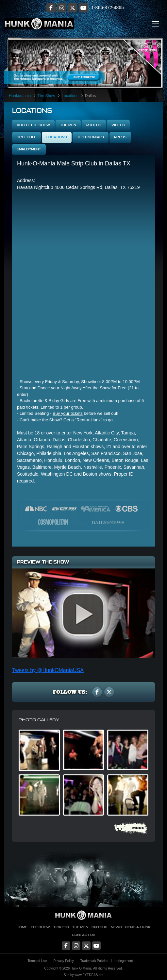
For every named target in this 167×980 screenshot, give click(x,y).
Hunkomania (20, 96)
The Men (68, 125)
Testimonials (91, 137)
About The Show (33, 125)
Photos (94, 125)
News (116, 927)
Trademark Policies (94, 961)
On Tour (100, 927)
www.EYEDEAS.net (89, 975)
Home (22, 927)
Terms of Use (37, 961)
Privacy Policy (63, 961)
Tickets (61, 927)
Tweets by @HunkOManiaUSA (48, 670)
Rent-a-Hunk (89, 420)
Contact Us (84, 935)
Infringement (124, 961)
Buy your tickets (68, 413)
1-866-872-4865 (108, 8)
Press (120, 137)
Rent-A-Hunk (138, 927)
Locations (70, 96)
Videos (118, 125)
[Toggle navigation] (155, 24)
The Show (46, 96)
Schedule (26, 137)
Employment (29, 149)
